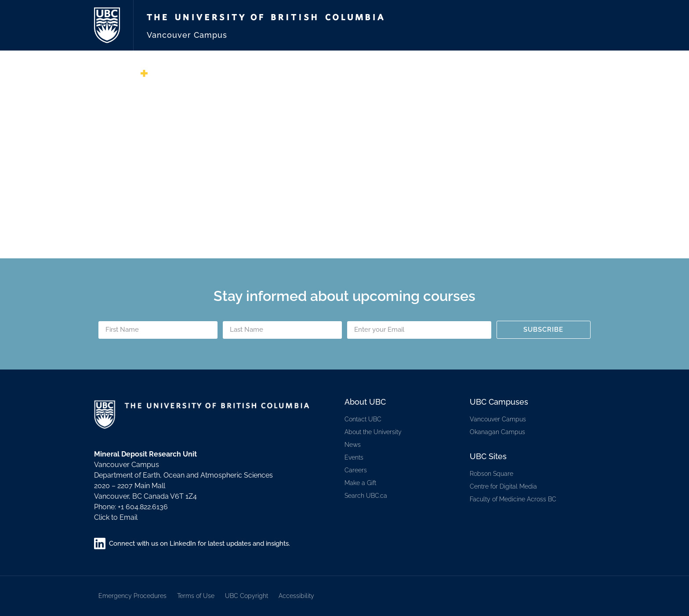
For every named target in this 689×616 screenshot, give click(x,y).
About (344, 77)
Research (480, 77)
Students (568, 77)
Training (524, 77)
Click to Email (116, 517)
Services (436, 77)
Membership (388, 77)
